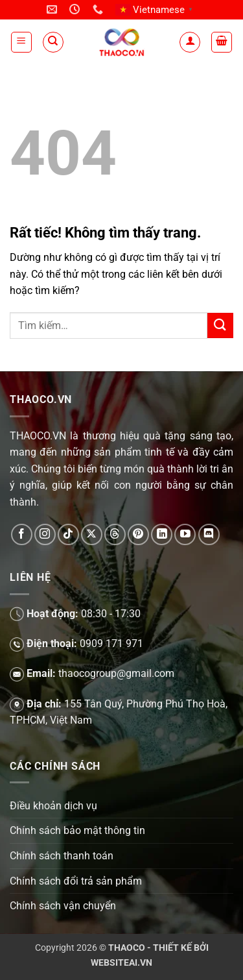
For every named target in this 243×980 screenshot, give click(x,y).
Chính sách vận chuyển (63, 906)
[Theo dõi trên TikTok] (68, 534)
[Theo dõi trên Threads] (115, 534)
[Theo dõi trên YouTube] (185, 534)
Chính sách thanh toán (62, 856)
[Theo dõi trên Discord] (209, 534)
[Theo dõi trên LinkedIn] (162, 534)
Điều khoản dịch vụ (53, 806)
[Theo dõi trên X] (92, 534)
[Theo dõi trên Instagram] (45, 534)
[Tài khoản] (190, 42)
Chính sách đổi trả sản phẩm (76, 881)
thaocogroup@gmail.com (116, 673)
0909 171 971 (111, 643)
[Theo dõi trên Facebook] (22, 534)
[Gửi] (220, 325)
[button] (21, 42)
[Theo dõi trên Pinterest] (138, 534)
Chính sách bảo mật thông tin (77, 830)
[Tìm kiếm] (53, 42)
